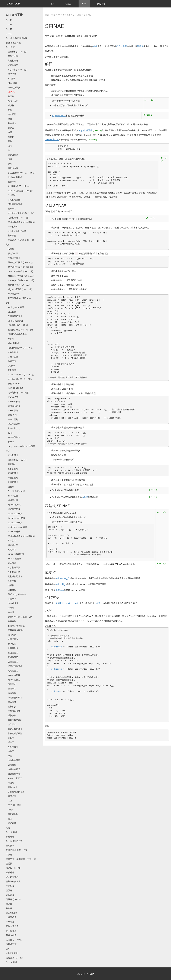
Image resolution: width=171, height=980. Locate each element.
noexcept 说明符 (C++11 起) (20, 276)
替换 (95, 46)
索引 (8, 949)
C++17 (9, 29)
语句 (9, 146)
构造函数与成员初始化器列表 (20, 222)
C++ (84, 4)
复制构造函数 (13, 572)
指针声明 (11, 684)
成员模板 (11, 765)
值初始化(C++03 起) (16, 460)
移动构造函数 (13, 200)
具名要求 (10, 846)
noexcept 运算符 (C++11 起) (20, 280)
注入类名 (11, 724)
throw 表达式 (13, 428)
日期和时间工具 (13, 881)
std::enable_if (62, 578)
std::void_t (61, 584)
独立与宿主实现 (13, 43)
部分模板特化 (13, 774)
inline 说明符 (13, 343)
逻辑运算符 (12, 662)
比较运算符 (12, 65)
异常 (9, 164)
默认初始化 (12, 455)
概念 (99, 603)
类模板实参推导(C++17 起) (19, 330)
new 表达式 (12, 397)
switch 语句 (12, 352)
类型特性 (60, 590)
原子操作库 (11, 931)
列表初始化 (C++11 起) (18, 218)
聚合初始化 (12, 61)
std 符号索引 (12, 953)
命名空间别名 (13, 437)
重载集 (140, 46)
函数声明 (11, 182)
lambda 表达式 (52, 140)
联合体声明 (12, 253)
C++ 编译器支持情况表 (17, 38)
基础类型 (11, 236)
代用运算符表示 (14, 316)
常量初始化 (12, 478)
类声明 (10, 442)
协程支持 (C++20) (14, 958)
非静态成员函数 (14, 733)
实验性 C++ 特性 (14, 940)
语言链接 (11, 693)
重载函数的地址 (14, 720)
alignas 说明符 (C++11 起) (19, 289)
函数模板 (11, 590)
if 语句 (10, 339)
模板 (9, 159)
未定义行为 (12, 639)
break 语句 (12, 410)
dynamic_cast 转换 (16, 518)
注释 (8, 828)
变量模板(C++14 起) (16, 52)
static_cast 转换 (14, 514)
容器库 (9, 890)
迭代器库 (10, 895)
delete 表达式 (13, 532)
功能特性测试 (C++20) (16, 850)
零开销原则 (12, 814)
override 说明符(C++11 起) (19, 191)
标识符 (10, 105)
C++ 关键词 (11, 832)
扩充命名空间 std (15, 792)
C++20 (9, 34)
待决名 (10, 783)
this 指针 (11, 541)
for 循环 (10, 79)
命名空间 (11, 361)
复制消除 (11, 370)
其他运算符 (12, 671)
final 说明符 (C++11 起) (18, 186)
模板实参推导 (13, 769)
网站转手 (101, 4)
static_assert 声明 (15, 307)
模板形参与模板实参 (16, 334)
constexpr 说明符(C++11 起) (20, 213)
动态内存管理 (12, 877)
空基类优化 (12, 747)
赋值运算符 (12, 653)
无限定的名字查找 (15, 630)
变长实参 (11, 707)
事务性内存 (12, 168)
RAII (9, 801)
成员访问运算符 (14, 666)
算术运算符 (12, 657)
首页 (52, 4)
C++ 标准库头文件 (15, 841)
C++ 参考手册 (14, 15)
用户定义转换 (13, 87)
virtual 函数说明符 (15, 554)
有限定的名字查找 (15, 626)
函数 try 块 (12, 787)
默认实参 (11, 702)
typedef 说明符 (14, 505)
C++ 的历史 (12, 603)
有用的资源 (11, 944)
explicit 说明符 (13, 558)
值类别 (10, 487)
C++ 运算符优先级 (15, 491)
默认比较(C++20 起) (16, 70)
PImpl (9, 810)
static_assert (72, 603)
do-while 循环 (13, 401)
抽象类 (10, 751)
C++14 (9, 25)
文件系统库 (11, 917)
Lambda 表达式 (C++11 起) (20, 271)
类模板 (10, 585)
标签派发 (60, 603)
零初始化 (11, 464)
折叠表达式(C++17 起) (17, 325)
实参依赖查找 (13, 711)
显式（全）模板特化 (16, 594)
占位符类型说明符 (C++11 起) (21, 173)
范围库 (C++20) (13, 899)
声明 (9, 132)
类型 (9, 110)
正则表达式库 (12, 926)
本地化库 (10, 922)
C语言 (68, 4)
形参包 (10, 249)
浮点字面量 (12, 500)
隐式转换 (11, 312)
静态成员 (11, 563)
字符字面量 (12, 357)
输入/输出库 (12, 913)
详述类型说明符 (14, 698)
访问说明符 (12, 545)
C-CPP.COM (13, 4)
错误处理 (10, 872)
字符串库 (10, 886)
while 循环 (12, 83)
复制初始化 (12, 469)
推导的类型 (121, 46)
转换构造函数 (13, 760)
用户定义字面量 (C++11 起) (20, 262)
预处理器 (10, 837)
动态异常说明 (13, 424)
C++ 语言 (10, 47)
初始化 (10, 137)
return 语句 (12, 419)
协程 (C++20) (13, 384)
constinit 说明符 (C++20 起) (20, 379)
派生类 (10, 742)
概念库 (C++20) (13, 868)
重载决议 (11, 715)
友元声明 (11, 550)
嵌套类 (10, 738)
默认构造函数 (13, 567)
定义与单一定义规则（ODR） (21, 617)
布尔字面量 (12, 496)
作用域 (10, 608)
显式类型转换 (13, 509)
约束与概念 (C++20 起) (18, 393)
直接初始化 (12, 473)
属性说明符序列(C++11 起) (19, 267)
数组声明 (11, 689)
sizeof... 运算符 (14, 778)
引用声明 (11, 195)
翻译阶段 (11, 644)
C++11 (9, 20)
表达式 (10, 128)
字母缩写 (11, 796)
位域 (9, 756)
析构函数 (11, 581)
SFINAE (11, 92)
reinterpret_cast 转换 (17, 527)
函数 (9, 141)
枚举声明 (11, 209)
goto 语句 (11, 415)
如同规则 (11, 635)
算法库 (9, 904)
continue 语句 (13, 406)
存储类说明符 (13, 294)
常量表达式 (12, 648)
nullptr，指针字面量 (16, 231)
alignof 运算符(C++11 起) (19, 285)
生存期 (10, 612)
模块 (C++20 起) (14, 388)
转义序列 (11, 74)
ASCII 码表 (12, 101)
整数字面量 (12, 56)
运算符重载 (12, 155)
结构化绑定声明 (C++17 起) (20, 348)
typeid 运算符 (13, 680)
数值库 (9, 908)
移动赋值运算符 (14, 204)
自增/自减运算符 (15, 321)
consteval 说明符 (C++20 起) (20, 375)
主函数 (10, 96)
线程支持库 (11, 935)
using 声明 (12, 227)
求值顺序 (11, 366)
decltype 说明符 (14, 177)
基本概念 (11, 123)
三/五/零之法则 (14, 805)
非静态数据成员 (14, 729)
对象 (9, 119)
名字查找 (11, 621)
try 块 (9, 433)
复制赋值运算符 (14, 576)
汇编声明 (11, 599)
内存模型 (11, 114)
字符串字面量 (13, 258)
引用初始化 (12, 482)
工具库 (9, 855)
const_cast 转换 (14, 523)
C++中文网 (89, 974)
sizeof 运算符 (13, 675)
